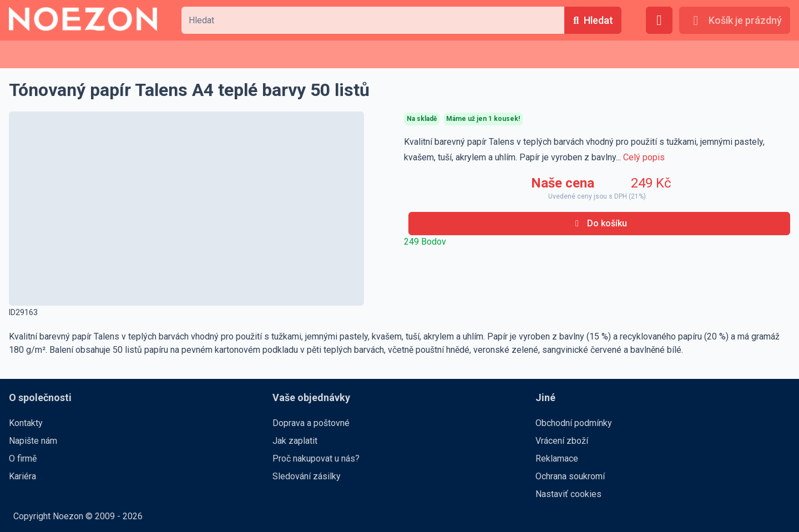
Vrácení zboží (562, 441)
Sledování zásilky (307, 476)
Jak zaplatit (295, 441)
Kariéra (22, 476)
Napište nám (33, 441)
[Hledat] (593, 20)
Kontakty (26, 423)
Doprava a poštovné (311, 423)
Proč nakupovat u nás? (316, 458)
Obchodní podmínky (574, 423)
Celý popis (644, 157)
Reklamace (557, 458)
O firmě (23, 458)
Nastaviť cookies (568, 494)
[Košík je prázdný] (735, 20)
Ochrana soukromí (570, 476)
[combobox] (373, 20)
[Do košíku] (599, 224)
